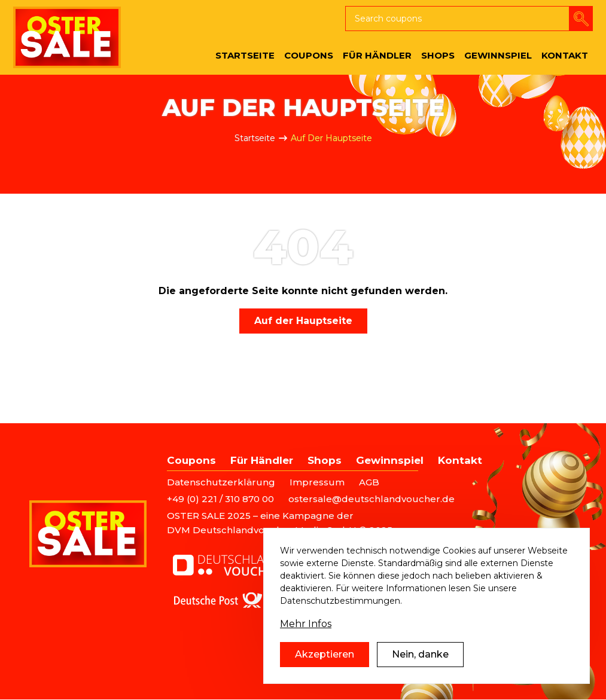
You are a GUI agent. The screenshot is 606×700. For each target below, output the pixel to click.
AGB (369, 482)
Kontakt (460, 460)
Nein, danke (420, 654)
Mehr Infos (306, 624)
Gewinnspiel (390, 460)
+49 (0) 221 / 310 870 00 (220, 499)
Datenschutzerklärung (221, 482)
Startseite (255, 138)
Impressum (317, 482)
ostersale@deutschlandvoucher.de (371, 499)
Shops (325, 460)
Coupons (191, 460)
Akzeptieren (325, 654)
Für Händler (262, 460)
